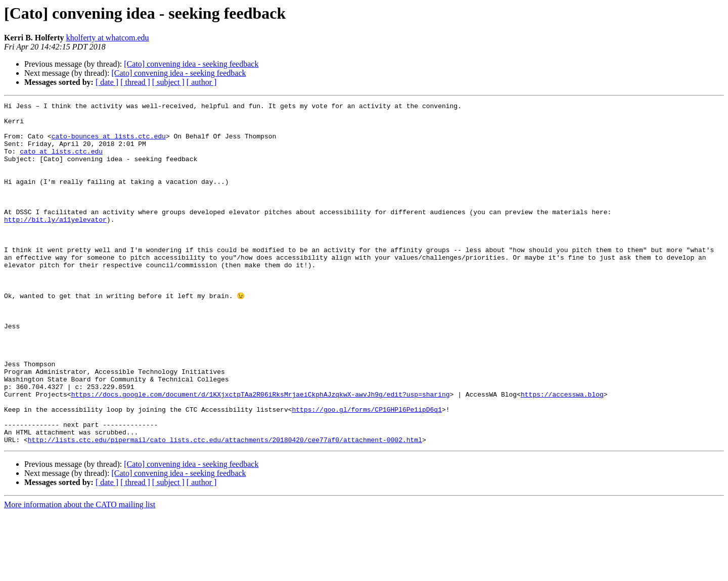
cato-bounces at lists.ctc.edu (109, 143)
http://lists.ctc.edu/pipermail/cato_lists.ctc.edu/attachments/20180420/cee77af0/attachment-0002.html (225, 507)
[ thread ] (135, 82)
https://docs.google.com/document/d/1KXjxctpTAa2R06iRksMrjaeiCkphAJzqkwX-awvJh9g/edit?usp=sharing (261, 453)
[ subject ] (168, 82)
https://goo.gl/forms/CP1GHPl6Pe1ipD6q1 (367, 471)
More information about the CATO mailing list (80, 572)
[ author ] (202, 82)
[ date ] (107, 82)
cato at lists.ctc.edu (61, 162)
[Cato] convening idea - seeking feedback (191, 64)
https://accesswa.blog (562, 453)
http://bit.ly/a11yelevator (55, 244)
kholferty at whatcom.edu (108, 38)
